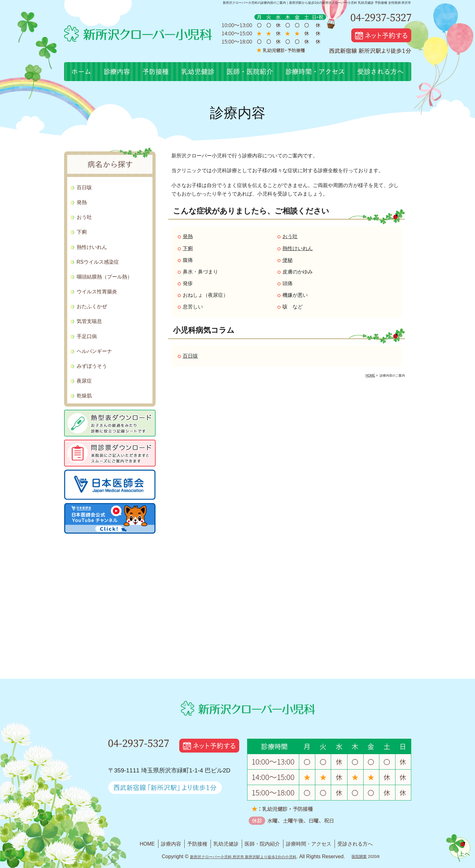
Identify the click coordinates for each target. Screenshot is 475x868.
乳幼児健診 (226, 844)
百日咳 (190, 356)
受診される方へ (355, 844)
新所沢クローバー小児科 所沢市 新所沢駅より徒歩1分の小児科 (243, 857)
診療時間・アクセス (309, 844)
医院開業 (359, 857)
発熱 (188, 236)
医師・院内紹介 (262, 844)
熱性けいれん (298, 248)
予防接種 (197, 844)
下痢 (188, 248)
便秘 (288, 260)
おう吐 (290, 236)
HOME (147, 844)
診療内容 (171, 844)
